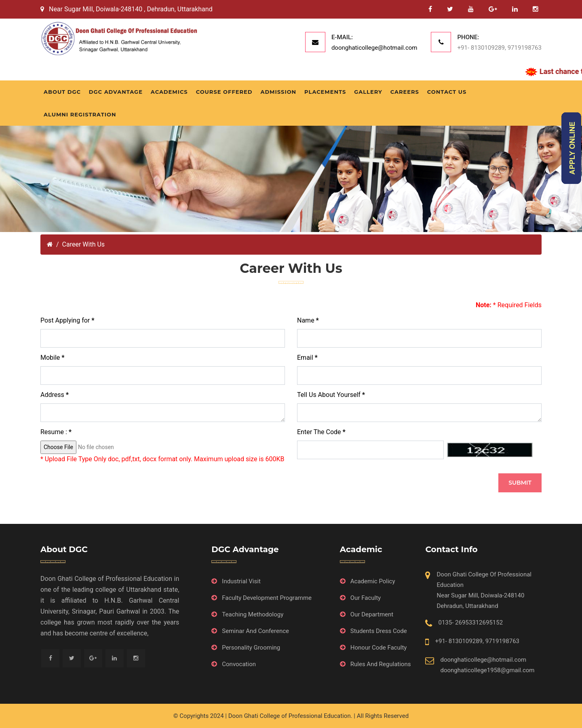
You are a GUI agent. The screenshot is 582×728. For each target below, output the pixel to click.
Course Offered (224, 92)
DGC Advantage (116, 92)
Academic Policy (373, 581)
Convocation (239, 664)
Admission (278, 92)
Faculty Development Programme (267, 598)
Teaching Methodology (253, 614)
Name (308, 320)
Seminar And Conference (255, 631)
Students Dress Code (379, 631)
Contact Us (447, 92)
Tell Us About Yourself (331, 395)
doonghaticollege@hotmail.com (374, 48)
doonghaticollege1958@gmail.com (487, 670)
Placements (325, 92)
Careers (405, 92)
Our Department (372, 614)
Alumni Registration (80, 114)
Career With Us (83, 244)
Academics (169, 92)
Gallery (368, 92)
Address (55, 395)
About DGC (62, 92)
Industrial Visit (241, 581)
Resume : (56, 432)
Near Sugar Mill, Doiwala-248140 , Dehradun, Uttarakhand (127, 9)
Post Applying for (67, 320)
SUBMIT (520, 483)
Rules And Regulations (381, 664)
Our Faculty (366, 598)
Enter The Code (321, 432)
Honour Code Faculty (379, 648)
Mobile (53, 358)
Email (307, 358)
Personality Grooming (251, 648)
